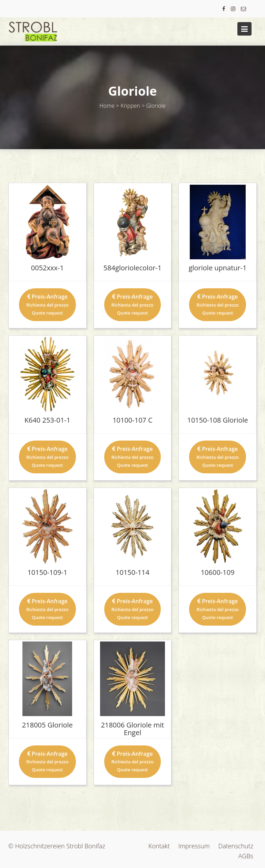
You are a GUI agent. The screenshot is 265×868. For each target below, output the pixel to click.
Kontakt (159, 846)
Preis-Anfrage (47, 304)
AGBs (246, 856)
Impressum (194, 846)
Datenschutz (236, 846)
